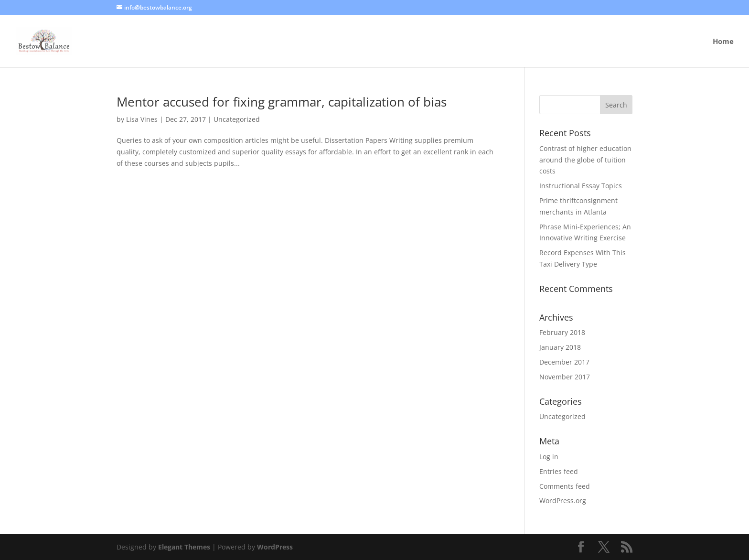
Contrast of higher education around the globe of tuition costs (585, 160)
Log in (549, 457)
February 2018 (562, 332)
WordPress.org (563, 501)
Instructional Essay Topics (581, 186)
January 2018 (560, 347)
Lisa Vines (142, 119)
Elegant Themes (184, 547)
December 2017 (564, 362)
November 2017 (565, 377)
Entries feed (559, 471)
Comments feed (565, 486)
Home (723, 42)
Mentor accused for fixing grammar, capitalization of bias (282, 102)
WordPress (275, 547)
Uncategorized (237, 119)
